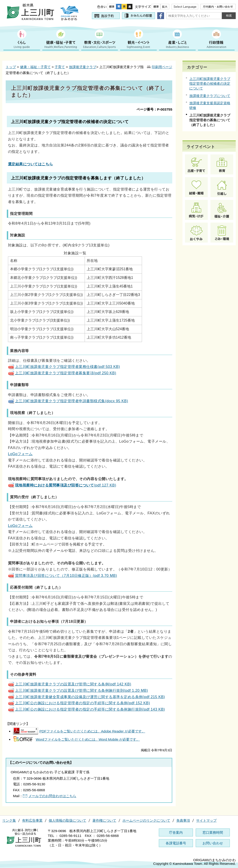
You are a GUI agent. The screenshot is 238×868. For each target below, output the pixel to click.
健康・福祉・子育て (35, 67)
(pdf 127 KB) (62, 485)
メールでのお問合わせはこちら (52, 796)
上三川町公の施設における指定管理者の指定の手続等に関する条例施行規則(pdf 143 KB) (86, 709)
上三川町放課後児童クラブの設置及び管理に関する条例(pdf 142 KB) (70, 684)
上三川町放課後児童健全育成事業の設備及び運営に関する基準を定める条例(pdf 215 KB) (86, 697)
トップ (11, 67)
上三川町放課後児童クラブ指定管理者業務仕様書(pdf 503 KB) (64, 367)
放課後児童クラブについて (210, 96)
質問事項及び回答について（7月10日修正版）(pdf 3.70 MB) (62, 575)
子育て (60, 67)
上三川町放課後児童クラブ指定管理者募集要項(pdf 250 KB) (62, 373)
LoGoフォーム (20, 454)
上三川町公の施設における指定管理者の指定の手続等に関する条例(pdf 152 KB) (79, 703)
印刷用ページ (162, 67)
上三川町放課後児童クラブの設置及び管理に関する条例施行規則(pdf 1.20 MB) (78, 690)
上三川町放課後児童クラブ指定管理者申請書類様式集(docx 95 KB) (68, 401)
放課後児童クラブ (83, 67)
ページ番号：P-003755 (154, 109)
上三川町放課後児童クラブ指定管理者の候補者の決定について (210, 83)
